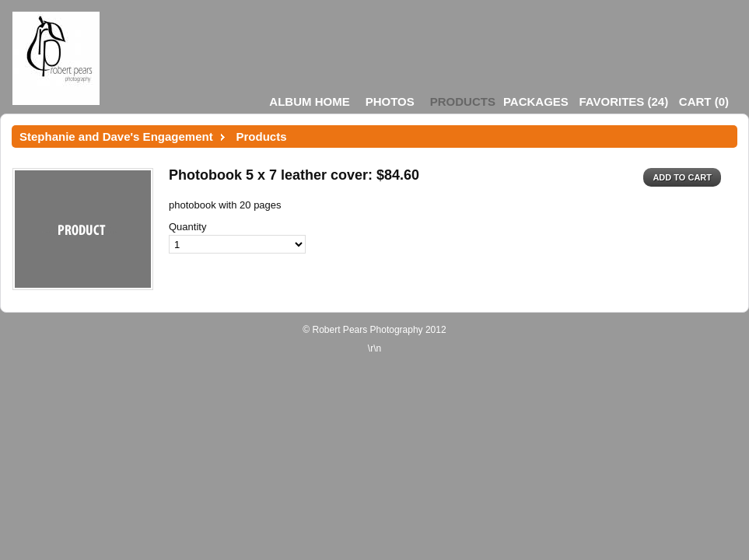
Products (463, 101)
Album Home (309, 101)
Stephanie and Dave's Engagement (116, 136)
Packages (536, 101)
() (623, 101)
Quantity (187, 227)
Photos (390, 101)
